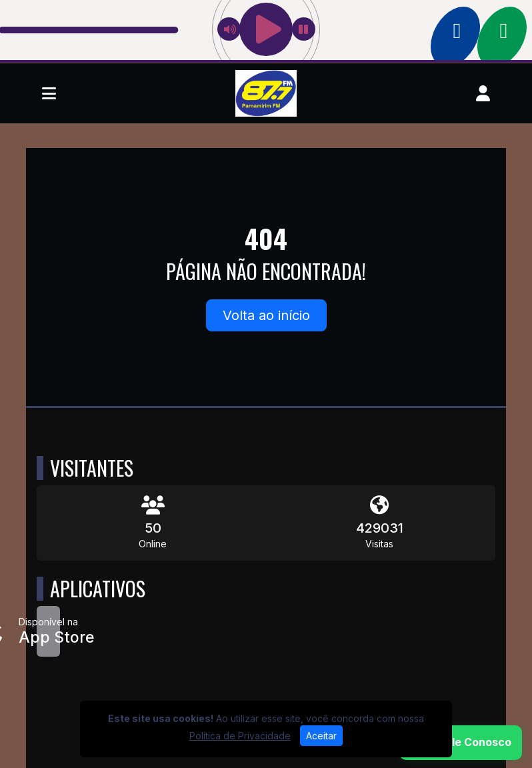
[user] (483, 93)
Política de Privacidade (240, 736)
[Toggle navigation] (49, 93)
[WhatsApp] (461, 743)
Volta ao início (266, 315)
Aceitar (321, 736)
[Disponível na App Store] (48, 631)
